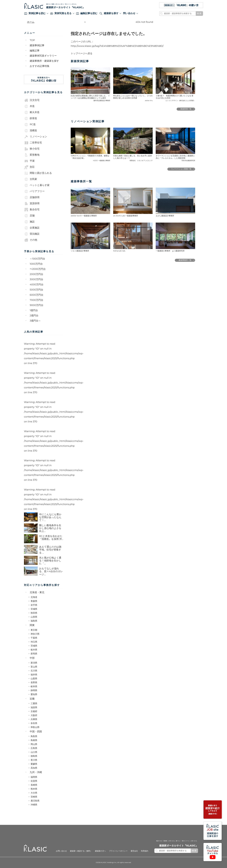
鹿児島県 (35, 801)
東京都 (34, 630)
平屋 (29, 161)
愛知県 (34, 694)
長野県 (34, 682)
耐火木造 (32, 112)
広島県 (34, 748)
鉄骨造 (30, 119)
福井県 (34, 675)
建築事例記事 (37, 46)
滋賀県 (34, 707)
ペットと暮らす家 (37, 185)
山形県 (34, 617)
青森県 (34, 601)
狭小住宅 (32, 149)
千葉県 (34, 638)
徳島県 (34, 756)
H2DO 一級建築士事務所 (102, 161)
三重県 (34, 703)
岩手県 (34, 605)
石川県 (34, 671)
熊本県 (34, 789)
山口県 (34, 752)
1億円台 (34, 310)
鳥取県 (34, 736)
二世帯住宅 (33, 143)
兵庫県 (34, 719)
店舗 (29, 216)
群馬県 (34, 654)
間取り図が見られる (38, 173)
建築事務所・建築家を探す (44, 61)
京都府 (34, 711)
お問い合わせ (61, 851)
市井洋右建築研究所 (188, 161)
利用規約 (145, 851)
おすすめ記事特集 (40, 66)
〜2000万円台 (38, 269)
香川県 (34, 760)
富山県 (34, 667)
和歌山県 (35, 727)
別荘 (29, 167)
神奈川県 (35, 634)
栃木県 (34, 650)
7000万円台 (36, 300)
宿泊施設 (32, 234)
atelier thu (149, 101)
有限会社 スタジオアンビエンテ (141, 161)
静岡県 (34, 690)
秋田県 (34, 613)
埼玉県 (34, 642)
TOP (32, 40)
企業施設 (32, 228)
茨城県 (34, 646)
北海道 (34, 597)
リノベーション (36, 137)
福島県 (34, 621)
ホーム (31, 22)
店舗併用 (32, 198)
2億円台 (34, 316)
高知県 (34, 768)
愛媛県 (34, 764)
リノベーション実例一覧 (181, 169)
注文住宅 (32, 100)
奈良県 (34, 723)
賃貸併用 (32, 204)
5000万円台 (36, 290)
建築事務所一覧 (185, 260)
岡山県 (34, 744)
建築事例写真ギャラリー (43, 56)
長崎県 (34, 785)
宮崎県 (34, 797)
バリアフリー (34, 191)
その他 (31, 240)
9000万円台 (37, 305)
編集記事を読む (87, 13)
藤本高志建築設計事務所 (102, 101)
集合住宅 (32, 210)
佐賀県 (34, 781)
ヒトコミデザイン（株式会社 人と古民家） (180, 101)
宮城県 (34, 609)
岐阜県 (34, 686)
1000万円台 (36, 264)
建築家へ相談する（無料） (81, 851)
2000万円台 (36, 274)
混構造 (30, 131)
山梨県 (34, 679)
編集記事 (35, 51)
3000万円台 (36, 279)
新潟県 (34, 663)
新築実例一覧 (186, 109)
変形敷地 (32, 155)
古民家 (30, 179)
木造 (29, 106)
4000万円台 (37, 285)
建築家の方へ (101, 851)
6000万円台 (37, 295)
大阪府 (34, 715)
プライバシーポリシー (118, 851)
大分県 (34, 793)
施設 (29, 222)
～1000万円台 (37, 259)
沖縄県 (34, 805)
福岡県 (34, 777)
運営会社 (134, 851)
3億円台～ (35, 321)
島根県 (34, 740)
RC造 (30, 125)
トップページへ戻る (82, 54)
